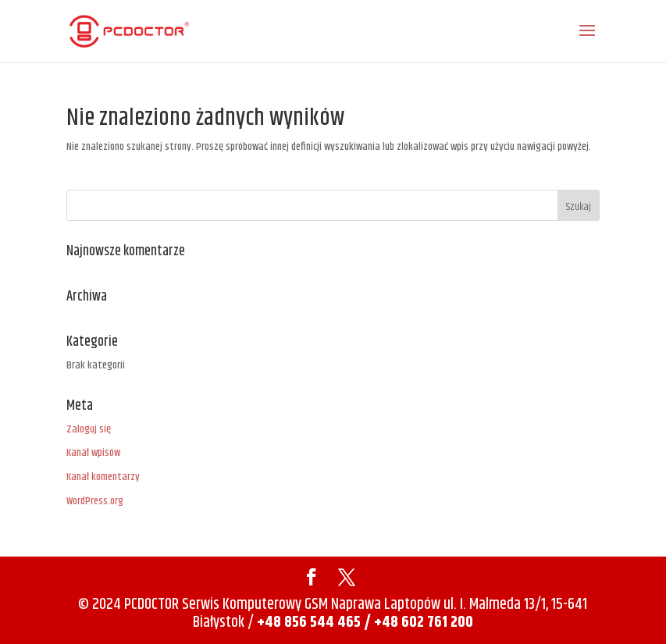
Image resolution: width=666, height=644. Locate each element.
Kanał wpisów (93, 453)
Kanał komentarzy (103, 477)
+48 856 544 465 (309, 623)
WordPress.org (95, 501)
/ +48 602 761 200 (418, 623)
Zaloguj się (89, 429)
